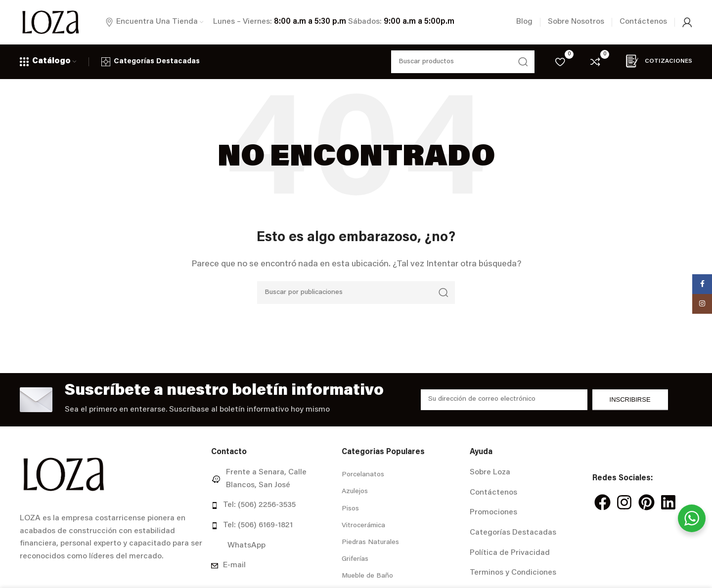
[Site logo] (50, 22)
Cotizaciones (656, 61)
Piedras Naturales (370, 543)
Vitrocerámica (363, 526)
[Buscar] (356, 293)
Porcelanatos (363, 475)
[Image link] (64, 474)
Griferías (355, 559)
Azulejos (355, 492)
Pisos (350, 509)
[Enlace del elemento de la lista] (272, 479)
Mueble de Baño (367, 576)
